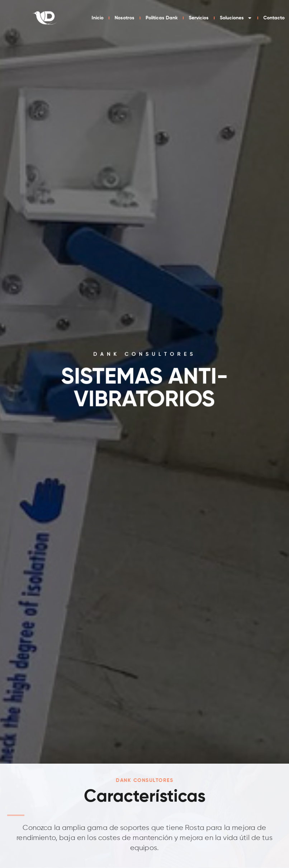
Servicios (249, 18)
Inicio (158, 18)
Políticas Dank (216, 18)
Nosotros (183, 18)
